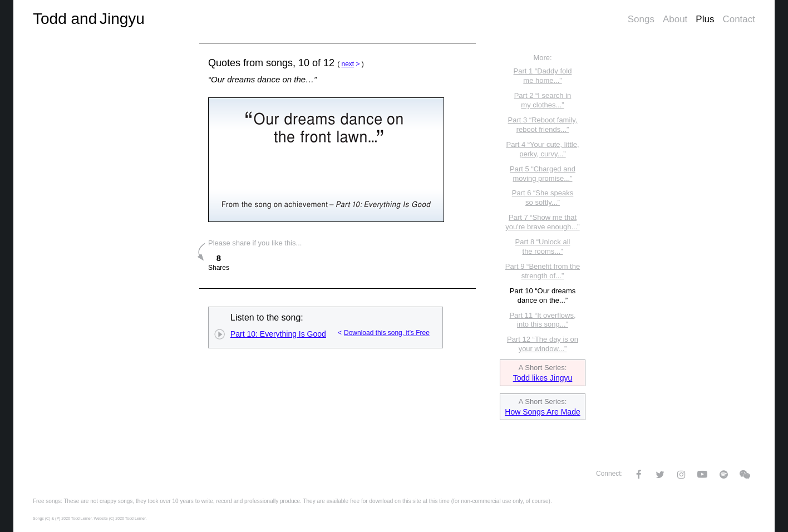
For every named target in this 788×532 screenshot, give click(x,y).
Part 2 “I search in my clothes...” (543, 100)
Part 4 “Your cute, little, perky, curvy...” (542, 149)
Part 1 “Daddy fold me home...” (543, 76)
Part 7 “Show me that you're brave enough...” (542, 222)
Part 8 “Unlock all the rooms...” (543, 247)
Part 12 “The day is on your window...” (543, 344)
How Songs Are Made (542, 412)
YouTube (702, 474)
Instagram (681, 474)
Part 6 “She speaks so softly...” (543, 198)
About (675, 19)
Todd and (89, 19)
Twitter (660, 474)
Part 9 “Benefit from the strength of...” (543, 271)
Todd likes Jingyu (543, 378)
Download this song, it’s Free (387, 333)
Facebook (639, 474)
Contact (739, 19)
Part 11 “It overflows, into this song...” (542, 320)
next (348, 64)
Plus (705, 19)
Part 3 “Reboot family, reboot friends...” (543, 125)
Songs (641, 19)
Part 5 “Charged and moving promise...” (543, 174)
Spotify (723, 474)
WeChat (745, 474)
